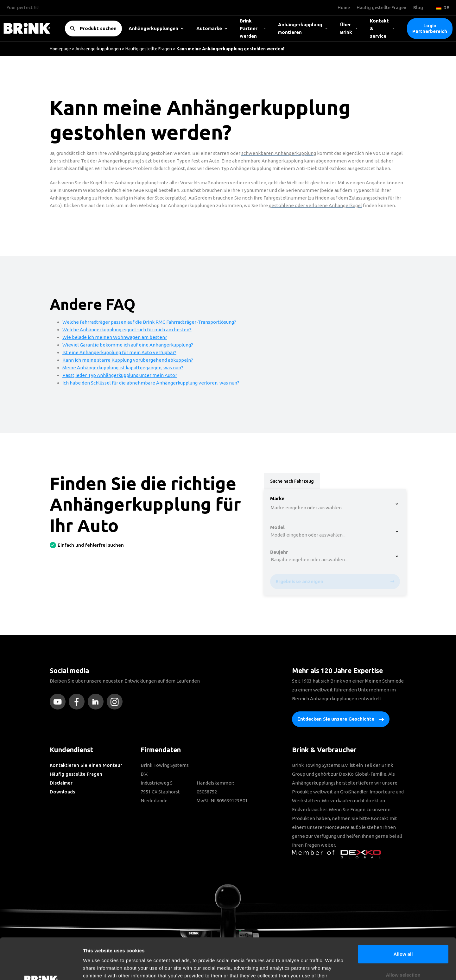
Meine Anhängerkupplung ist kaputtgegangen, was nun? (123, 368)
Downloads (62, 792)
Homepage (60, 49)
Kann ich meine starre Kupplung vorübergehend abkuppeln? (128, 360)
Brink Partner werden (253, 28)
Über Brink (349, 28)
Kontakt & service (382, 28)
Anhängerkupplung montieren (303, 28)
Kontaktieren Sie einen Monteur (86, 765)
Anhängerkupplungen (156, 28)
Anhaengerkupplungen (98, 49)
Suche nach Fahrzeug (292, 481)
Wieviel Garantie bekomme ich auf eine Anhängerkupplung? (128, 345)
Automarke (212, 28)
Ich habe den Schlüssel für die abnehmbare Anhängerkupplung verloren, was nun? (151, 383)
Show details (332, 967)
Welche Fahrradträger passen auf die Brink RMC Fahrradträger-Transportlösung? (149, 322)
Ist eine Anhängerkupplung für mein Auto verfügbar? (119, 352)
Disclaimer (61, 783)
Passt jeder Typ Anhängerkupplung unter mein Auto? (120, 375)
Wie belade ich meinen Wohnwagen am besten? (115, 337)
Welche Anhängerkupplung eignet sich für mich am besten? (127, 330)
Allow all (403, 913)
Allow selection (403, 934)
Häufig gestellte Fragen (149, 49)
